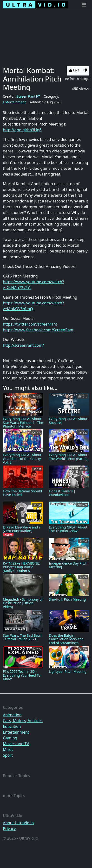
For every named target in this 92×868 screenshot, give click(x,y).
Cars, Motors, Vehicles (23, 721)
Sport (8, 755)
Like (74, 70)
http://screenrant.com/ (23, 345)
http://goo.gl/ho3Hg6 (22, 130)
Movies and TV (16, 744)
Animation (12, 715)
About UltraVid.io (18, 823)
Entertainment (14, 102)
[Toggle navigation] (84, 5)
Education (12, 726)
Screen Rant (28, 96)
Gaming (10, 738)
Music (8, 749)
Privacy (9, 829)
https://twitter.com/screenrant (30, 324)
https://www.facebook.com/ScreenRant (38, 330)
